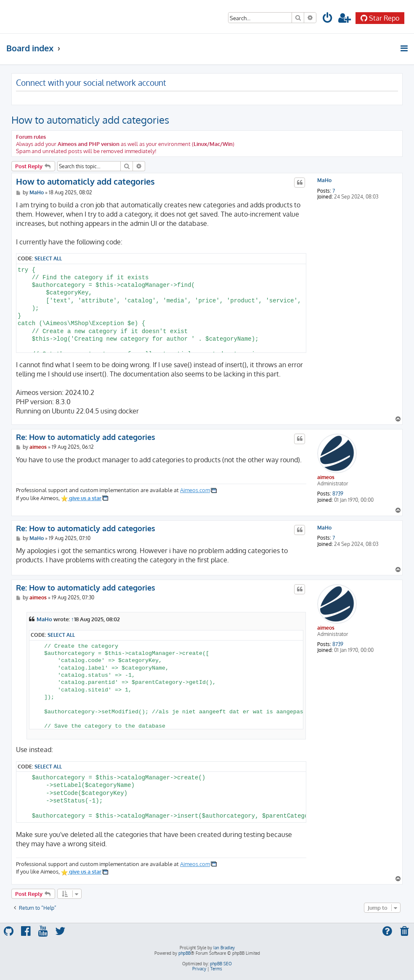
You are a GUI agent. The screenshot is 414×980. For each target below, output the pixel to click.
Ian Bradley (224, 948)
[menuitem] (328, 19)
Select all (48, 258)
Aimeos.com (195, 490)
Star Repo (380, 18)
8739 (338, 494)
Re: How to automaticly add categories (86, 437)
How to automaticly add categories (90, 120)
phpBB (184, 953)
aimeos (326, 477)
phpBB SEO (221, 964)
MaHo (324, 180)
